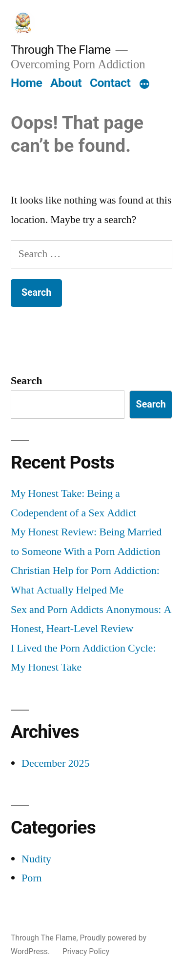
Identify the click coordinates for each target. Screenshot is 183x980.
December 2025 (55, 763)
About (66, 83)
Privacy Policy (86, 951)
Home (26, 83)
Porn (32, 878)
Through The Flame (61, 50)
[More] (144, 85)
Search (26, 381)
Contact (110, 83)
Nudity (36, 859)
